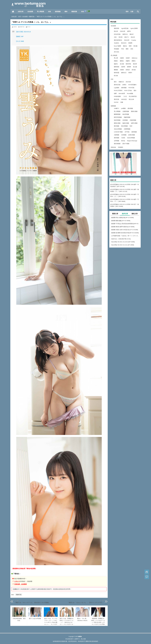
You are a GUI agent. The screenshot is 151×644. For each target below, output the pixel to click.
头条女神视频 (131, 138)
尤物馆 (122, 70)
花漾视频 (125, 120)
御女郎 (135, 64)
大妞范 (123, 138)
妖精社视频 (132, 135)
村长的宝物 (117, 34)
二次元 (125, 96)
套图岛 (15, 27)
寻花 (122, 49)
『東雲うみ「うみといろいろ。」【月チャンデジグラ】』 (86, 603)
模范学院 (128, 64)
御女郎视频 (126, 114)
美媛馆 (128, 61)
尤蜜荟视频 (126, 111)
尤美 (115, 37)
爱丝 (115, 82)
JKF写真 (127, 132)
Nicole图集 (130, 93)
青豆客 (121, 37)
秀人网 (116, 58)
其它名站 (117, 52)
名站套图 (30, 12)
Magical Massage (132, 141)
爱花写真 (117, 99)
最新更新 (74, 12)
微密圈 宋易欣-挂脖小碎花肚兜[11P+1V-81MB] (125, 230)
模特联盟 (117, 73)
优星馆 (123, 67)
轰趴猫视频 (117, 144)
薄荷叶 (130, 73)
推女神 (116, 31)
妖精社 (124, 85)
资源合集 (113, 147)
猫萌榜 (129, 67)
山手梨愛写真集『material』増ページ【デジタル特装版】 (125, 236)
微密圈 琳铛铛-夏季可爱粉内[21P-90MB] (123, 227)
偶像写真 (32, 17)
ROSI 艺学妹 (128, 91)
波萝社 (129, 31)
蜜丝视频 (130, 108)
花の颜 (122, 64)
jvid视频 (123, 108)
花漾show (135, 58)
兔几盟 (135, 67)
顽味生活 (124, 73)
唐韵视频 (117, 138)
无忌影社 (117, 43)
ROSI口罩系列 (118, 91)
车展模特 (121, 147)
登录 (127, 12)
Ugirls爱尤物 (125, 28)
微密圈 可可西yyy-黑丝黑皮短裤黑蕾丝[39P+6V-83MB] (125, 224)
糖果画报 (117, 67)
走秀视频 (117, 141)
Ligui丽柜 (117, 88)
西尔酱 (135, 46)
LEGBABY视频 (118, 132)
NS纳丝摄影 (117, 96)
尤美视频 (124, 135)
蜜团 (127, 49)
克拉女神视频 (118, 129)
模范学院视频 (118, 117)
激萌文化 (125, 34)
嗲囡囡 (116, 70)
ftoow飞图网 (117, 46)
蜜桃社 (122, 61)
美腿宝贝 (121, 82)
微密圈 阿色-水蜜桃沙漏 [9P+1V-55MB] (122, 218)
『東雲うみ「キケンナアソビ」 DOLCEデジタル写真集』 (32, 603)
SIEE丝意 (124, 99)
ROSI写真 (131, 88)
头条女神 (122, 31)
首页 (13, 12)
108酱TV (116, 108)
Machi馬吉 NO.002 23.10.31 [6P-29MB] (123, 245)
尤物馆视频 (133, 120)
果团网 (130, 43)
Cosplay (134, 40)
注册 (132, 12)
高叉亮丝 (128, 82)
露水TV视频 (126, 144)
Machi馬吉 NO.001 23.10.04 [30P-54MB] (123, 242)
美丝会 (123, 141)
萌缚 (130, 46)
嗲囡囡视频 (117, 114)
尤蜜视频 (117, 135)
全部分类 (21, 12)
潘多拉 (125, 46)
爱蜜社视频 (134, 111)
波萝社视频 (134, 123)
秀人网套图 (41, 12)
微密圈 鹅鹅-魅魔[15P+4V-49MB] (121, 221)
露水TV (127, 37)
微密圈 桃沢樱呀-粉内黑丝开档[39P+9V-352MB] (125, 233)
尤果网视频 (127, 129)
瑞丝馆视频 (117, 120)
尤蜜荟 (122, 58)
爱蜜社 (134, 61)
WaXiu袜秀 (122, 93)
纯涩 (131, 126)
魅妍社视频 (126, 123)
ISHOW (116, 102)
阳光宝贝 (124, 43)
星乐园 (134, 70)
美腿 (122, 102)
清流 (132, 49)
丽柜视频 (124, 88)
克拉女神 (127, 40)
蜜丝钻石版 (117, 85)
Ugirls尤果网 (134, 28)
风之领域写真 (133, 96)
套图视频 (58, 12)
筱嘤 (115, 93)
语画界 (128, 58)
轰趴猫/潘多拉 (118, 40)
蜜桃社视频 (117, 123)
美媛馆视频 (127, 117)
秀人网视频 (117, 111)
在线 (85, 11)
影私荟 (128, 70)
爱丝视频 (117, 126)
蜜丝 (135, 91)
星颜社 (116, 61)
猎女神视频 (124, 126)
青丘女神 (131, 99)
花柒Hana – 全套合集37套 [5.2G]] (121, 239)
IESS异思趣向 (132, 85)
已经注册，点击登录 (20, 584)
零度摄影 (117, 49)
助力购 (116, 76)
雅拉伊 (132, 34)
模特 (66, 12)
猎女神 (133, 37)
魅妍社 (116, 64)
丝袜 (49, 12)
